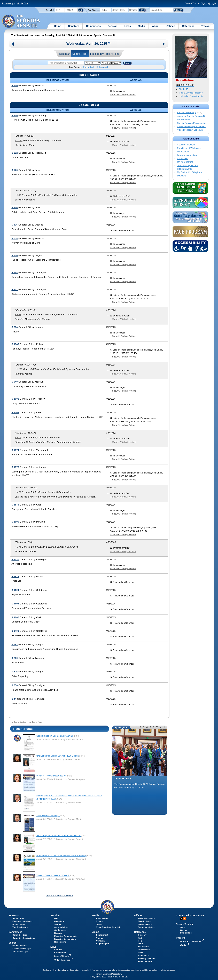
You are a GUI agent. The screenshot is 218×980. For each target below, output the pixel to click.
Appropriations (61, 927)
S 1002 (15, 399)
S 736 (15, 658)
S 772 (15, 289)
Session (113, 26)
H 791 (18, 547)
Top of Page (37, 722)
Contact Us (182, 158)
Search (13, 943)
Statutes (58, 950)
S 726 (15, 672)
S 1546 (15, 505)
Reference (188, 26)
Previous (13, 44)
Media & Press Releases (191, 93)
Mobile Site (22, 3)
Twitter (181, 918)
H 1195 (19, 369)
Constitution (60, 953)
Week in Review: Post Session (52, 776)
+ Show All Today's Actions (123, 95)
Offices (171, 26)
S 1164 (15, 412)
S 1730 (15, 559)
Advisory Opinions (147, 959)
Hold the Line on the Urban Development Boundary (61, 855)
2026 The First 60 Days (48, 816)
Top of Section (20, 722)
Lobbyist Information (187, 155)
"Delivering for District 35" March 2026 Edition (59, 835)
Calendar (64, 54)
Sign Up (205, 3)
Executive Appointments (66, 936)
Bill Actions (113, 54)
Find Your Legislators (22, 921)
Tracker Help (186, 933)
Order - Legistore (64, 960)
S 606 (15, 208)
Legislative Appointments (191, 96)
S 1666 (15, 617)
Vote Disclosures (20, 927)
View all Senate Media (60, 896)
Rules (141, 953)
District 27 (184, 89)
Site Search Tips (20, 952)
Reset (127, 63)
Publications (102, 918)
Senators (74, 26)
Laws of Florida (63, 956)
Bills (56, 918)
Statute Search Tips (22, 949)
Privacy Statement (104, 974)
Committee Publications (24, 938)
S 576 (15, 170)
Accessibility (117, 974)
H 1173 (19, 140)
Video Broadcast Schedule (190, 130)
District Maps (19, 924)
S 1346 (15, 344)
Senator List (18, 918)
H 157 (18, 195)
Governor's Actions (186, 145)
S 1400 (15, 631)
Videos (99, 921)
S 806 (15, 115)
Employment (102, 935)
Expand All (88, 67)
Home (58, 26)
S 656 (15, 685)
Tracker (206, 26)
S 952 (15, 645)
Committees (93, 26)
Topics (99, 924)
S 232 (15, 153)
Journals (58, 924)
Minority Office (145, 924)
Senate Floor (80, 54)
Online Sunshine (185, 162)
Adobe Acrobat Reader (192, 941)
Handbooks (143, 955)
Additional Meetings (187, 112)
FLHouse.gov (9, 3)
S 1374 (15, 450)
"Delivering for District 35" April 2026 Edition (58, 756)
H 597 (18, 314)
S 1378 (15, 467)
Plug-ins (181, 938)
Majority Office (145, 921)
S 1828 (15, 576)
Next (164, 44)
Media (141, 26)
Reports (58, 933)
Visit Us (100, 938)
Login (213, 3)
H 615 (18, 437)
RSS (185, 918)
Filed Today (97, 54)
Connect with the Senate (190, 915)
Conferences (60, 930)
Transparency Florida (187, 165)
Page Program (103, 944)
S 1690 (15, 522)
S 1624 (15, 590)
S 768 (15, 272)
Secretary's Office (146, 927)
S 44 (14, 699)
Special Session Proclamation (192, 123)
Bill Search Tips (20, 946)
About (156, 26)
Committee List (20, 935)
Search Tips (144, 947)
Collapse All (102, 67)
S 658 (15, 238)
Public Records (145, 961)
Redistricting (60, 942)
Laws (128, 26)
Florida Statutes (185, 169)
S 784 (15, 327)
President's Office (146, 918)
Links (141, 944)
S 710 (15, 255)
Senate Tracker (184, 924)
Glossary (142, 935)
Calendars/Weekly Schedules (191, 126)
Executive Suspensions (65, 939)
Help (140, 941)
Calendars (59, 921)
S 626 (15, 225)
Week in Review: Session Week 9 (53, 875)
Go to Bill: (50, 10)
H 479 (18, 492)
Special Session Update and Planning (55, 736)
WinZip (185, 945)
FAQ (140, 938)
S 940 (15, 382)
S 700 (15, 85)
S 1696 (15, 604)
